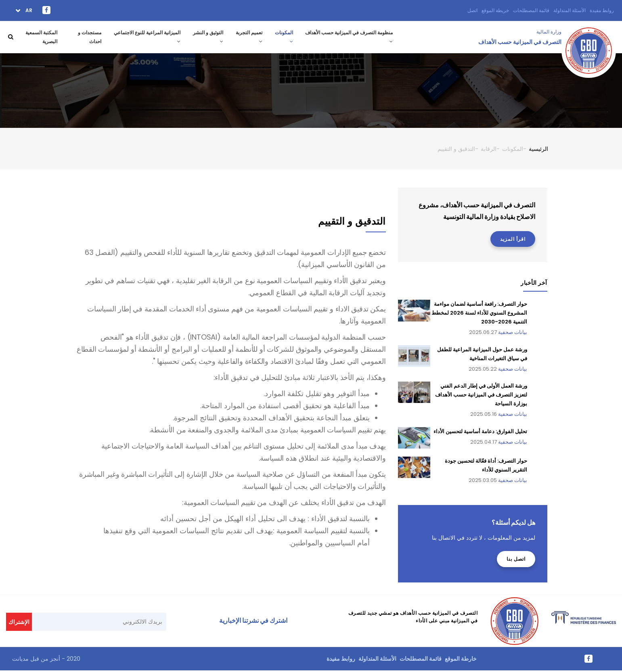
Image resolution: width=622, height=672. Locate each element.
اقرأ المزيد (513, 240)
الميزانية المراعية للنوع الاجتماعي (146, 37)
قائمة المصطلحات (531, 10)
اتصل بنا (516, 560)
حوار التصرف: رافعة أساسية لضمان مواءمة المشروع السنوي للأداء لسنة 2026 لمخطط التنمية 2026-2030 (479, 314)
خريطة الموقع (495, 10)
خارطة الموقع (461, 660)
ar (28, 10)
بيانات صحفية (513, 334)
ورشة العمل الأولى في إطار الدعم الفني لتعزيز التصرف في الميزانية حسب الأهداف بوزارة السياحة (481, 396)
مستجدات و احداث (89, 38)
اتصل (472, 10)
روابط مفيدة (602, 10)
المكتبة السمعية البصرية (41, 38)
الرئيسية (538, 150)
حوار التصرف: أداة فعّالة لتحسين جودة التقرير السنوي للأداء (486, 466)
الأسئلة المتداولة (570, 10)
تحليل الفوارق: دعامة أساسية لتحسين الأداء (480, 433)
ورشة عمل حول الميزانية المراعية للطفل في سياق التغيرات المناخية (482, 355)
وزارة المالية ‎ (548, 32)
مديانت (20, 660)
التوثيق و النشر (207, 37)
